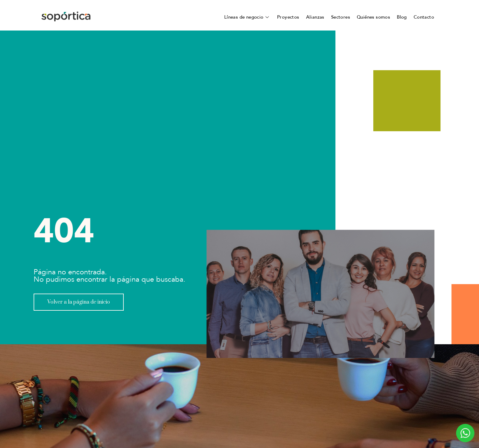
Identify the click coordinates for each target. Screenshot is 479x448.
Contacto (424, 17)
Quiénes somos (373, 17)
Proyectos (288, 17)
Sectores (341, 17)
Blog (402, 17)
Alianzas (315, 17)
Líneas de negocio (247, 17)
